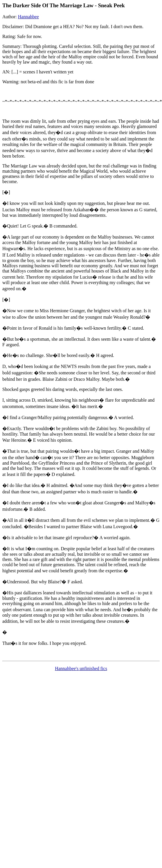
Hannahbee (28, 17)
